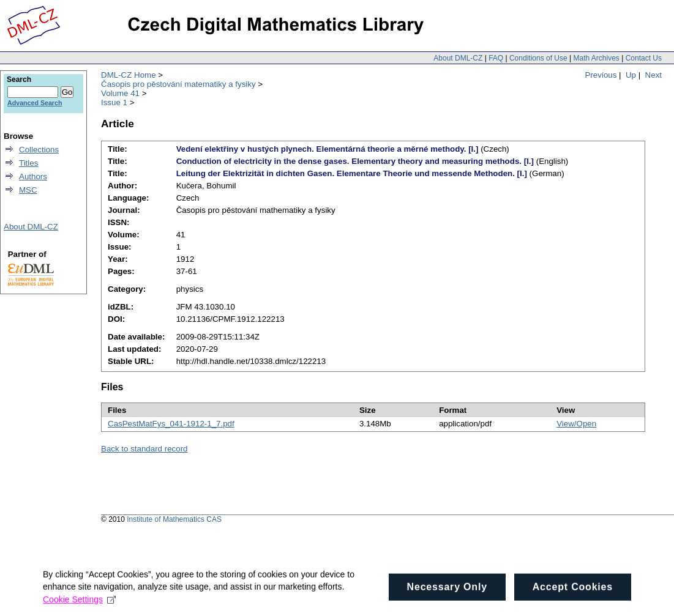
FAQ (496, 58)
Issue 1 (114, 102)
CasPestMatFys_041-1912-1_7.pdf (171, 424)
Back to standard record (144, 449)
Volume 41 (120, 93)
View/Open (576, 424)
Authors (33, 176)
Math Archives (596, 58)
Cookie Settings (79, 604)
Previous (601, 75)
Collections (39, 150)
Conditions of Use (538, 58)
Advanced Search (35, 103)
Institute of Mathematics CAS (174, 519)
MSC (28, 190)
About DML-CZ (458, 58)
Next (653, 75)
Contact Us (644, 58)
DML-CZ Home (129, 75)
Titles (28, 163)
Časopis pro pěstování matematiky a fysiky (178, 84)
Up (631, 75)
